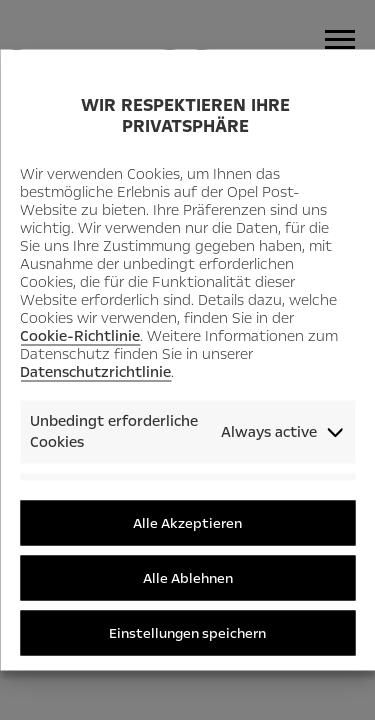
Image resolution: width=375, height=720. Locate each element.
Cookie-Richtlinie (80, 335)
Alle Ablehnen (188, 577)
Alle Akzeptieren (187, 522)
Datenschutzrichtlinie (95, 371)
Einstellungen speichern (187, 632)
